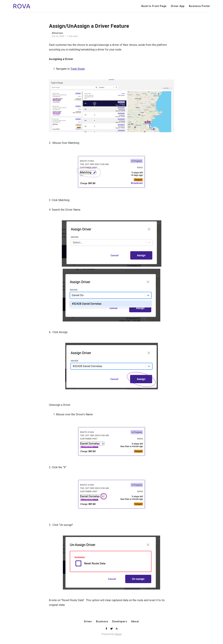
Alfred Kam (57, 33)
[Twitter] (112, 629)
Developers (120, 622)
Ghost (118, 634)
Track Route (78, 69)
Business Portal (199, 6)
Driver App (178, 6)
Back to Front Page (154, 6)
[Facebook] (107, 629)
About (135, 622)
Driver (88, 622)
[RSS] (117, 629)
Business (102, 622)
